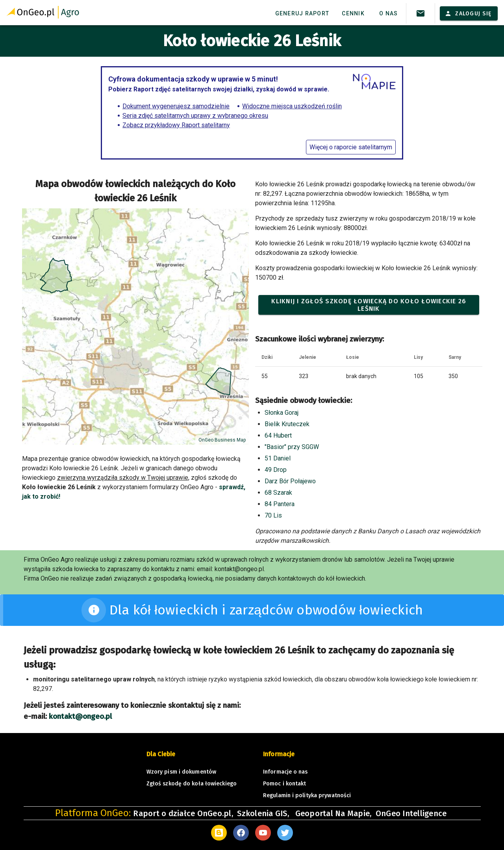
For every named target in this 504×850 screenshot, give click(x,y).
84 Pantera (280, 504)
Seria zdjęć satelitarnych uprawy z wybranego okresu (195, 116)
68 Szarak (278, 493)
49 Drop (276, 470)
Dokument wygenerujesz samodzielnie (176, 106)
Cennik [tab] (353, 13)
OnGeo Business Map (222, 440)
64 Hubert (278, 435)
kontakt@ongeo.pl (80, 716)
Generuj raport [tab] (302, 13)
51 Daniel (278, 458)
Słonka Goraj (282, 413)
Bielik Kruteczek (287, 424)
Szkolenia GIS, (264, 813)
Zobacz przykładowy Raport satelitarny (176, 125)
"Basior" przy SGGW (292, 447)
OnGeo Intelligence (411, 813)
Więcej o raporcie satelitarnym (351, 147)
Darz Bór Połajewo (290, 481)
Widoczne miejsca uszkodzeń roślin (292, 106)
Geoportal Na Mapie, (334, 813)
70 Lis (273, 515)
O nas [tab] (388, 13)
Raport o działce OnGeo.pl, (183, 813)
